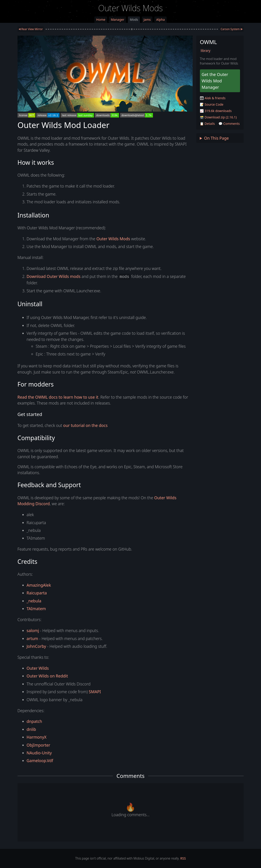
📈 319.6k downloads (216, 111)
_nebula (34, 601)
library (206, 51)
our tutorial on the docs (85, 425)
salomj (33, 630)
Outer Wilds (38, 668)
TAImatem (36, 609)
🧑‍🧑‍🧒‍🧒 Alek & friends (213, 98)
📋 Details (207, 124)
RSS (183, 858)
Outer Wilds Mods (130, 8)
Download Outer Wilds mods (54, 276)
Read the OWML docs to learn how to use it (58, 397)
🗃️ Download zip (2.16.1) (218, 117)
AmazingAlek (39, 585)
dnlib (31, 729)
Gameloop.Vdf (40, 761)
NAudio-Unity (39, 753)
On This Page (216, 138)
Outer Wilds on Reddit (47, 676)
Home (101, 20)
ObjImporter (39, 745)
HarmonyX (37, 737)
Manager (118, 20)
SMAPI (95, 692)
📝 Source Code (212, 104)
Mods (134, 20)
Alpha (160, 20)
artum (32, 638)
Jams (147, 20)
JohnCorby (36, 646)
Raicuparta (37, 593)
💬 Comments (229, 124)
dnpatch (34, 721)
